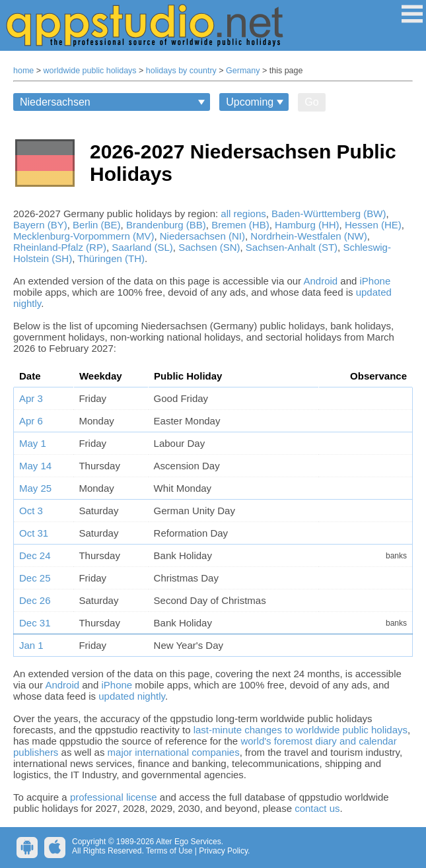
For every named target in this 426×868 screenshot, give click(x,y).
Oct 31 (34, 533)
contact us (317, 808)
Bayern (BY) (40, 225)
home (23, 71)
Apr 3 (31, 398)
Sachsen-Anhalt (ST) (292, 247)
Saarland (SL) (142, 247)
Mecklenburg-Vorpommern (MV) (84, 236)
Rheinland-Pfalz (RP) (60, 247)
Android (320, 281)
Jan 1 (31, 645)
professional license (114, 797)
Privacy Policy (223, 851)
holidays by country (181, 71)
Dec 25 (35, 578)
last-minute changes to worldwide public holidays (301, 730)
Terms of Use (169, 851)
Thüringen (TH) (111, 258)
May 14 (35, 466)
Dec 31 (35, 623)
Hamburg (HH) (307, 225)
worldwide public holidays (90, 71)
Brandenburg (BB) (166, 225)
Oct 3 (31, 511)
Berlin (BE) (97, 225)
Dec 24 (35, 555)
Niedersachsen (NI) (202, 236)
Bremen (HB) (240, 225)
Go (311, 102)
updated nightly (132, 696)
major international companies (174, 752)
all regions (243, 214)
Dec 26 (35, 600)
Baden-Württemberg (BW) (329, 214)
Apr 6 (31, 421)
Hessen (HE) (373, 225)
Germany (243, 71)
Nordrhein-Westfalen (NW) (308, 236)
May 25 (35, 488)
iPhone (375, 281)
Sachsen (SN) (209, 247)
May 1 (33, 443)
